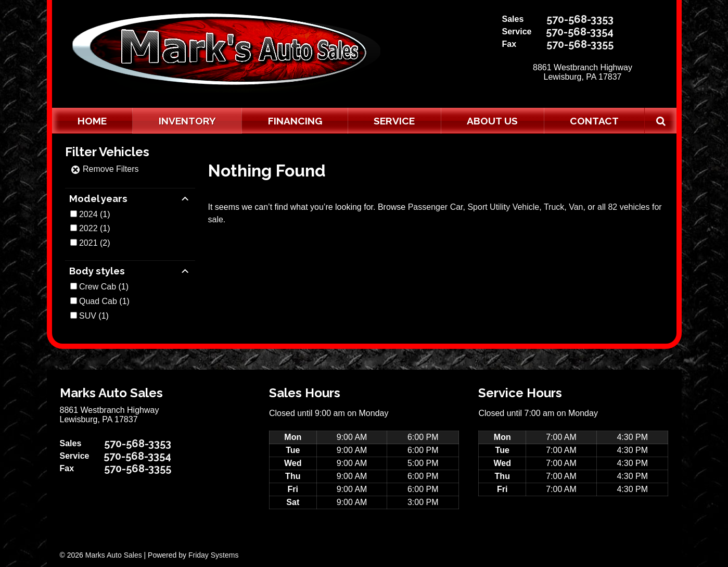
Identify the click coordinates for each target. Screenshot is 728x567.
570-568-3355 (580, 44)
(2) (95, 243)
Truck (554, 207)
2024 (88, 214)
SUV (88, 316)
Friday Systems (213, 555)
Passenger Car (436, 207)
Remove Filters (105, 169)
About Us (492, 121)
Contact (594, 121)
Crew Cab (98, 287)
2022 (88, 228)
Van (576, 207)
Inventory (187, 121)
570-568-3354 (580, 32)
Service (394, 121)
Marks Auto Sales (114, 555)
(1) (95, 214)
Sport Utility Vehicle (503, 207)
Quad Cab (98, 301)
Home (92, 121)
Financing (295, 121)
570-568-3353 (580, 19)
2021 (88, 243)
